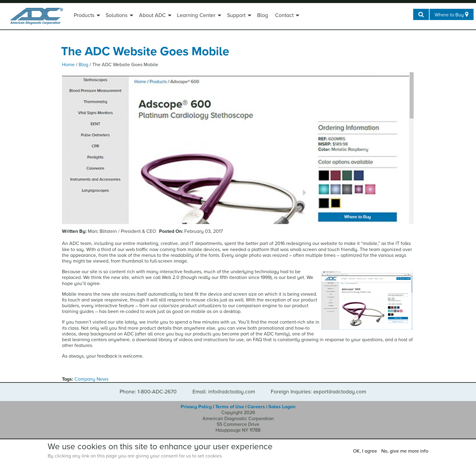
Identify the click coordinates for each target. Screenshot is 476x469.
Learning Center (196, 15)
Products (84, 15)
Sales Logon (282, 407)
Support (236, 15)
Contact (284, 15)
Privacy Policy (196, 407)
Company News (91, 379)
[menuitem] (86, 16)
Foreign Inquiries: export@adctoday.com (318, 392)
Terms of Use (230, 407)
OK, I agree (365, 451)
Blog (263, 15)
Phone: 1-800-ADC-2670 (148, 392)
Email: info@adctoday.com (224, 392)
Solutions (117, 15)
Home (68, 65)
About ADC (152, 15)
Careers (256, 407)
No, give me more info (405, 451)
